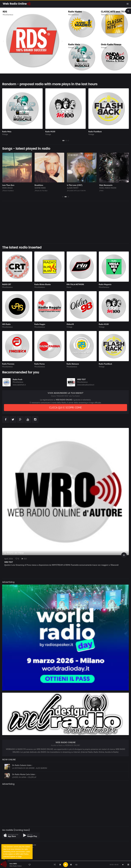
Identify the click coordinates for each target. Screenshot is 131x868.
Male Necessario (106, 185)
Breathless (39, 185)
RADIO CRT (7, 284)
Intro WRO (13, 864)
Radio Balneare (73, 364)
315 (24, 559)
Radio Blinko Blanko (42, 284)
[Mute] (123, 865)
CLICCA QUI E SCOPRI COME (65, 407)
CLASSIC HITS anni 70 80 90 (116, 12)
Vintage (71, 48)
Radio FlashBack (95, 132)
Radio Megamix (105, 284)
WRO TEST (82, 379)
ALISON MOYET (73, 188)
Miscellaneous (8, 15)
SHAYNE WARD (40, 188)
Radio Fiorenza (8, 364)
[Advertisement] (65, 222)
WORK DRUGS (8, 188)
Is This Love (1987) (75, 185)
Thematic (104, 15)
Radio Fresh (18, 379)
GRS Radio (6, 324)
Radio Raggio (40, 324)
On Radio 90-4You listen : (22, 764)
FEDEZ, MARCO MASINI (108, 188)
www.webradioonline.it (86, 385)
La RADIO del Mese (14, 553)
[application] (65, 865)
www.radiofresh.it (19, 385)
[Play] (66, 865)
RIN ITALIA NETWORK (75, 284)
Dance (69, 287)
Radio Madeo (75, 12)
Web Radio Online (16, 866)
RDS (5, 12)
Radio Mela (74, 44)
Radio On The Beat (41, 191)
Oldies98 (70, 324)
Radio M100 (50, 132)
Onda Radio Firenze (111, 44)
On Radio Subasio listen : (22, 773)
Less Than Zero (8, 185)
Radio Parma (39, 364)
